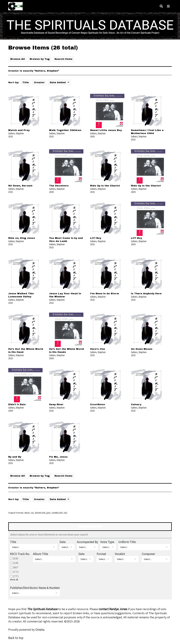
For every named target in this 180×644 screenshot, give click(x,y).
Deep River (56, 404)
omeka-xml (57, 513)
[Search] (161, 6)
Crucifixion (97, 404)
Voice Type (107, 542)
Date (63, 542)
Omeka (40, 630)
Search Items (63, 59)
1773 (16, 576)
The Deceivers (59, 186)
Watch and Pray (19, 130)
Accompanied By (87, 542)
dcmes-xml (40, 513)
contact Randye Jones (113, 609)
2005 (92, 136)
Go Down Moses (142, 349)
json (48, 513)
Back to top (16, 638)
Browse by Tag (40, 59)
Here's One (98, 349)
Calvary (136, 404)
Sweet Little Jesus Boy (106, 130)
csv (32, 513)
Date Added (58, 82)
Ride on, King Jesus (22, 238)
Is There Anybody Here (146, 293)
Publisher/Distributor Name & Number (35, 588)
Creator (39, 82)
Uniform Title (127, 542)
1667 (16, 567)
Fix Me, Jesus (58, 457)
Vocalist (120, 554)
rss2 (65, 513)
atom (27, 513)
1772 (16, 572)
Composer (148, 554)
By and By (15, 457)
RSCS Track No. (20, 554)
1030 (16, 558)
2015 (11, 136)
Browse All (18, 59)
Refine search (90, 527)
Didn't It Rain (17, 404)
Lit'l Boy (96, 238)
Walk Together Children (65, 130)
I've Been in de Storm (104, 293)
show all (14, 579)
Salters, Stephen (16, 133)
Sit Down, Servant (20, 186)
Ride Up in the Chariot (105, 186)
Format (101, 554)
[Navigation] (168, 6)
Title (26, 82)
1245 (16, 563)
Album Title (40, 554)
